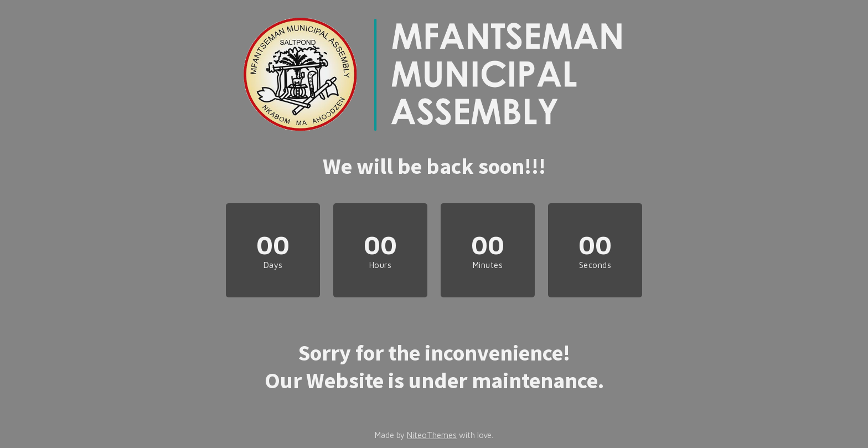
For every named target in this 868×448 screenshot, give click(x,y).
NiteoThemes (432, 435)
